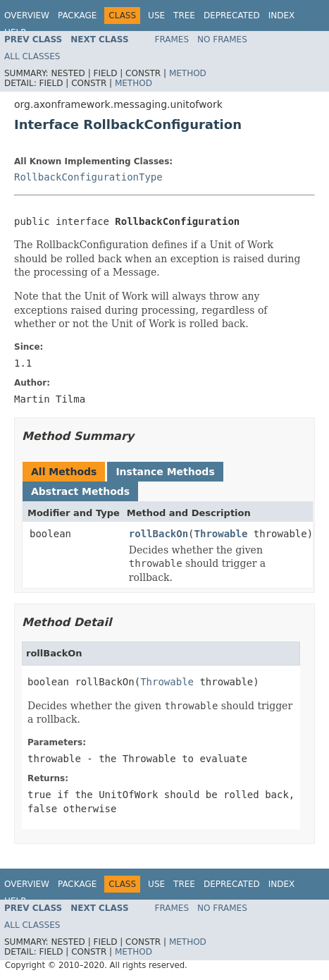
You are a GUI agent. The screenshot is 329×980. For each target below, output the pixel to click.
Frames (172, 39)
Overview (27, 16)
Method (188, 73)
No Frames (222, 39)
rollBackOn (159, 534)
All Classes (32, 56)
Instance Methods (165, 472)
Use (156, 16)
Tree (184, 16)
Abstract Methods (80, 491)
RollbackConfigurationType (88, 177)
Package (77, 16)
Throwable (221, 534)
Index (282, 16)
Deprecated (232, 16)
